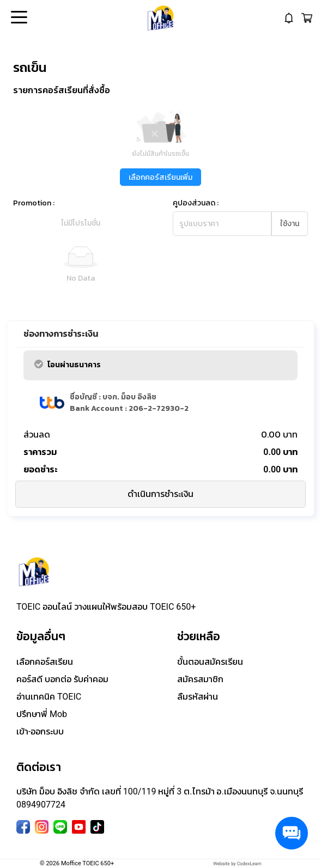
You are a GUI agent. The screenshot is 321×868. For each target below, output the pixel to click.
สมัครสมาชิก (200, 679)
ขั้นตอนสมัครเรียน (210, 662)
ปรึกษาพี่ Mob (42, 714)
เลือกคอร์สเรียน (45, 662)
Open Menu (18, 18)
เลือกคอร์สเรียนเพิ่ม (160, 177)
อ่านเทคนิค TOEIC (49, 697)
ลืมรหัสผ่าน (198, 697)
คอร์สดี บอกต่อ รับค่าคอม (62, 679)
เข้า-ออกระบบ (40, 732)
